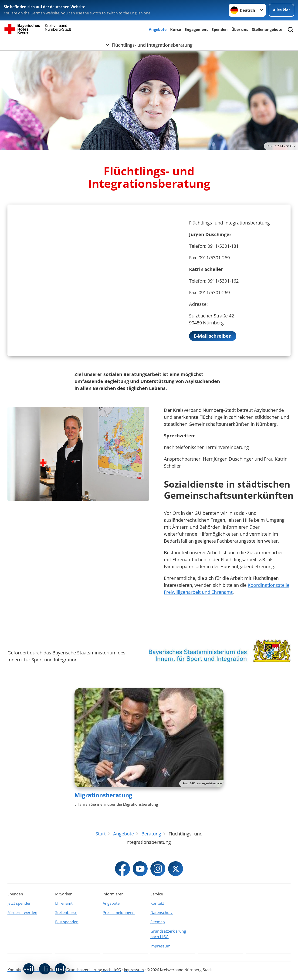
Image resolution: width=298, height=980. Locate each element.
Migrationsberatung (103, 795)
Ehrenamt (64, 903)
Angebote (158, 30)
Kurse (176, 30)
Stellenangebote (267, 30)
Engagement (196, 30)
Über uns (240, 30)
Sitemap (158, 922)
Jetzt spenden (19, 903)
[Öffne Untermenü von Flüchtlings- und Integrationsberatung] (149, 45)
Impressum (160, 946)
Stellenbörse (66, 913)
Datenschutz (162, 913)
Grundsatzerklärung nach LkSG (168, 934)
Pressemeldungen (119, 913)
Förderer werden (22, 913)
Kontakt (157, 903)
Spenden (220, 30)
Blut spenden (67, 922)
